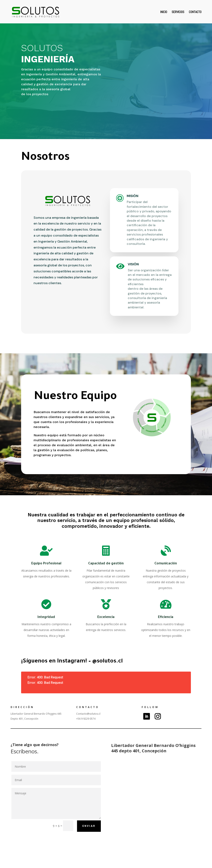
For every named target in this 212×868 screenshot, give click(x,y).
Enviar (89, 826)
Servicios (178, 12)
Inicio (164, 12)
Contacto (195, 12)
